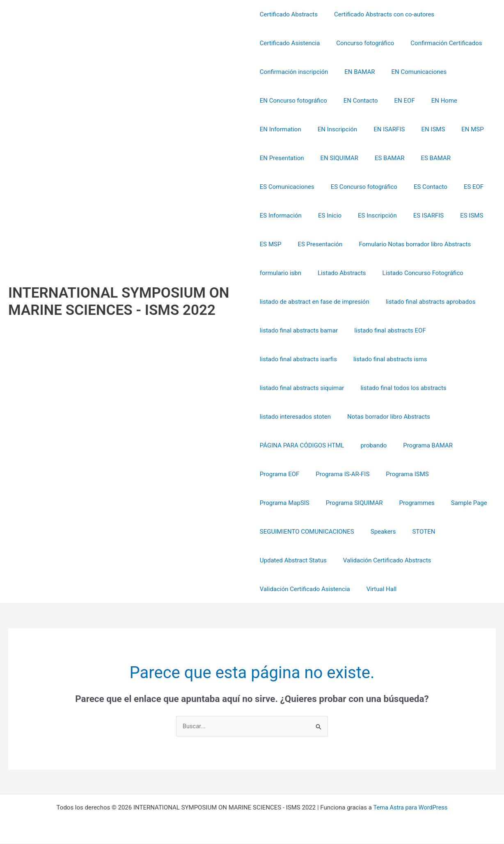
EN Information (281, 129)
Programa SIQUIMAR (288, 503)
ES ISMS (455, 216)
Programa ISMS (399, 474)
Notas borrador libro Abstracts (385, 417)
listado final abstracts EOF (386, 330)
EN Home (432, 101)
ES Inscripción (369, 216)
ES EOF (461, 187)
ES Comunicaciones (287, 187)
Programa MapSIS (458, 474)
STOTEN (415, 532)
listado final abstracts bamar (299, 330)
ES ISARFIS (416, 216)
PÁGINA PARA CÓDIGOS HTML (302, 445)
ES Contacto (422, 187)
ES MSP (271, 244)
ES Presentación (316, 244)
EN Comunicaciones (411, 72)
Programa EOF (280, 474)
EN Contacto (357, 101)
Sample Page (395, 503)
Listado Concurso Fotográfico (415, 273)
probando (369, 445)
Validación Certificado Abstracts (383, 560)
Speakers (379, 532)
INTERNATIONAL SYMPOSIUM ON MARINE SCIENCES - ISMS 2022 (119, 302)
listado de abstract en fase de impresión (315, 302)
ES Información (281, 216)
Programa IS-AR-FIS (338, 474)
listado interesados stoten (295, 417)
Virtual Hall (378, 589)
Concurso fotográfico (361, 43)
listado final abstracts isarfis (298, 359)
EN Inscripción (333, 129)
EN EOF (396, 101)
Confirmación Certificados (438, 43)
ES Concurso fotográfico (360, 187)
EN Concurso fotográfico (293, 101)
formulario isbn (281, 273)
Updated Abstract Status (293, 560)
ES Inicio (326, 216)
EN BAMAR (355, 72)
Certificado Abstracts (289, 14)
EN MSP (456, 129)
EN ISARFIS (381, 129)
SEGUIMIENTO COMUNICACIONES (307, 532)
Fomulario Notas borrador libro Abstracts (407, 244)
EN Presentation (282, 158)
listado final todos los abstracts (399, 388)
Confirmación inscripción (294, 72)
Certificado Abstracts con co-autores (380, 14)
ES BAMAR (381, 158)
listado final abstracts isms (386, 359)
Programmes (347, 503)
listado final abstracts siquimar (302, 388)
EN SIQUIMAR (335, 158)
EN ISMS (421, 129)
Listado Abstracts (338, 273)
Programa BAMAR (420, 445)
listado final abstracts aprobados (427, 302)
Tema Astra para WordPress (410, 808)
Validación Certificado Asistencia (305, 589)
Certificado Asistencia (290, 43)
